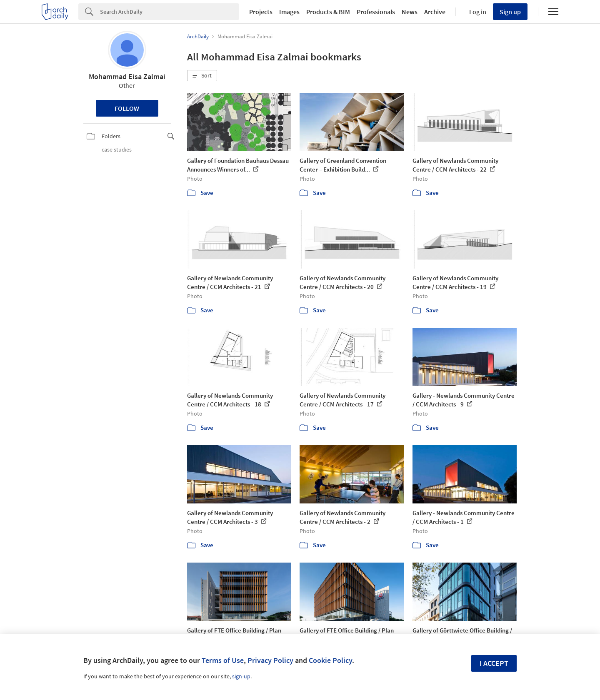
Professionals (376, 12)
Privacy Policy (270, 660)
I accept (494, 663)
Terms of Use (223, 660)
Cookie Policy (330, 660)
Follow (127, 108)
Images (289, 12)
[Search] (170, 12)
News (410, 12)
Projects (261, 12)
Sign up (510, 12)
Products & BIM (328, 12)
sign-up (241, 676)
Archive (435, 12)
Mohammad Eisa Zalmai (127, 76)
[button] (202, 76)
